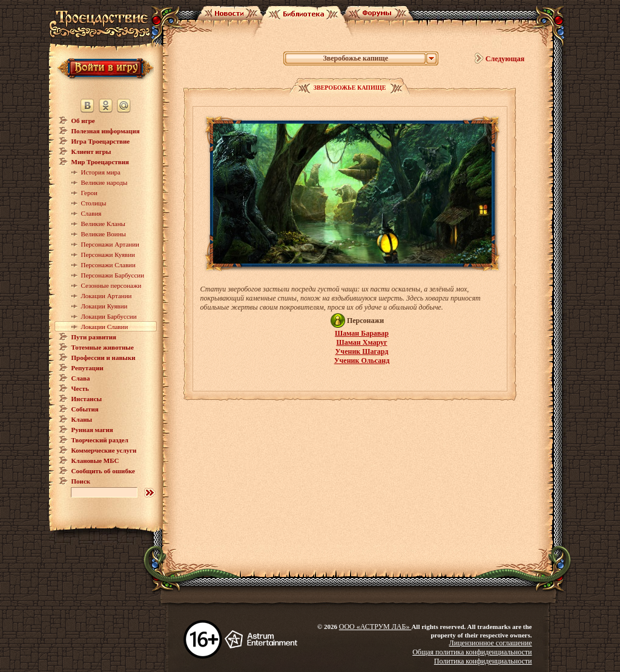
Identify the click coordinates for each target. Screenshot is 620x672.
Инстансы (87, 399)
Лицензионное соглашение (491, 643)
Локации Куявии (104, 306)
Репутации (87, 368)
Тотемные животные (103, 347)
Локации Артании (107, 296)
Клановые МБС (95, 461)
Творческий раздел (100, 440)
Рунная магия (92, 430)
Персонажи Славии (108, 265)
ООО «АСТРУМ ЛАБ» (375, 627)
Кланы (82, 419)
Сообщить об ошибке (103, 471)
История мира (101, 172)
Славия (91, 213)
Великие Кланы (103, 224)
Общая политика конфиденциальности (472, 652)
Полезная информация (106, 131)
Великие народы (104, 182)
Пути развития (94, 337)
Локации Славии (105, 327)
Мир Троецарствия (100, 162)
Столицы (94, 203)
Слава (81, 378)
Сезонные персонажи (111, 285)
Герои (89, 193)
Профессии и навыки (104, 358)
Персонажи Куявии (108, 254)
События (85, 409)
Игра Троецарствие (101, 141)
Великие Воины (104, 234)
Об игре (83, 121)
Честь (80, 388)
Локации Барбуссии (109, 316)
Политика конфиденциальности (483, 661)
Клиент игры (91, 151)
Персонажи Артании (110, 244)
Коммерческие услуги (104, 450)
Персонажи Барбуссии (113, 275)
